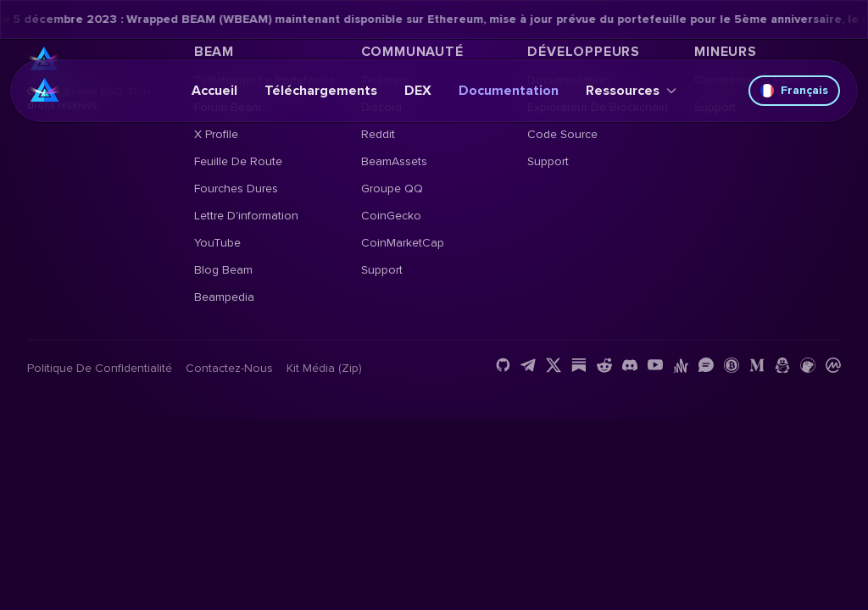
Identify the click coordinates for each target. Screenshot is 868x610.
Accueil (214, 91)
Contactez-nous (229, 368)
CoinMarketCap (403, 243)
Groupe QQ (392, 189)
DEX (418, 91)
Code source (562, 134)
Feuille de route (238, 161)
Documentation (509, 91)
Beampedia (224, 297)
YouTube (217, 243)
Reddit (378, 134)
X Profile (216, 134)
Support (382, 270)
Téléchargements (321, 91)
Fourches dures (236, 189)
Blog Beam (223, 270)
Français (794, 90)
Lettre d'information (246, 216)
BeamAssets (394, 161)
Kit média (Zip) (324, 368)
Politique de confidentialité (100, 368)
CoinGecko (391, 216)
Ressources (631, 91)
